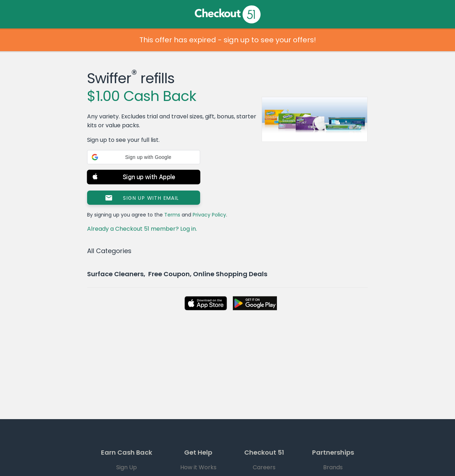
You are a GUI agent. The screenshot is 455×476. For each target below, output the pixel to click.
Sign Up (127, 467)
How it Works (198, 467)
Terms (172, 215)
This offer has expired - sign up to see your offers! (228, 40)
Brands (333, 467)
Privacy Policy (209, 215)
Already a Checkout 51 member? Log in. (142, 229)
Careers (264, 467)
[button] (144, 157)
